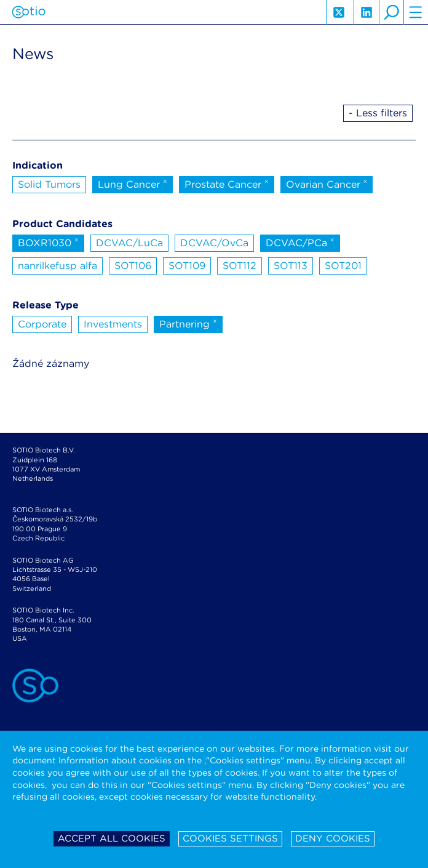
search (391, 12)
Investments (113, 324)
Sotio (29, 12)
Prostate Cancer (227, 183)
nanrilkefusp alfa (57, 266)
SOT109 (187, 266)
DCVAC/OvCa (214, 243)
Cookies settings (230, 838)
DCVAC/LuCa (129, 243)
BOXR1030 (48, 242)
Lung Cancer (133, 183)
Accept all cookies (112, 838)
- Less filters (378, 113)
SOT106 (133, 266)
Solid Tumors (49, 184)
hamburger (416, 12)
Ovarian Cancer (327, 183)
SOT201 (343, 266)
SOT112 (240, 266)
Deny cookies (333, 838)
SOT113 (291, 266)
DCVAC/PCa (300, 242)
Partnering (188, 323)
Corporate (42, 324)
